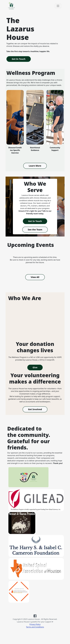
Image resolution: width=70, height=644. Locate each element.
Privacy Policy (35, 624)
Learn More (35, 166)
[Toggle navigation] (58, 6)
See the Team (35, 230)
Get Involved (35, 409)
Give (35, 367)
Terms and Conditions (35, 627)
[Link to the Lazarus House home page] (11, 6)
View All (35, 277)
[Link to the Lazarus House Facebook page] (35, 617)
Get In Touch (19, 59)
